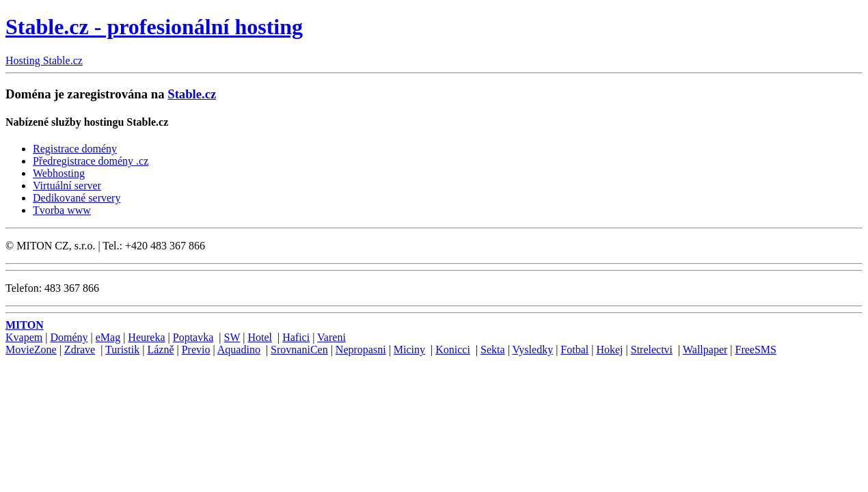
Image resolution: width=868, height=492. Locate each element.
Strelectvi (652, 350)
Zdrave (80, 350)
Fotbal (574, 350)
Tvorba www (62, 210)
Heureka (146, 337)
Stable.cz (192, 94)
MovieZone (31, 350)
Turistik (122, 350)
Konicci (453, 350)
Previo (196, 350)
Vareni (331, 337)
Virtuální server (67, 186)
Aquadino (239, 350)
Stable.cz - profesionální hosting (154, 27)
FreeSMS (756, 350)
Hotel (260, 337)
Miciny (409, 350)
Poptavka (193, 337)
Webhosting (59, 173)
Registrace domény (75, 149)
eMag (108, 337)
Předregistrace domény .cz (91, 161)
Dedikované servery (77, 198)
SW (232, 337)
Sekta (493, 350)
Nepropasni (361, 350)
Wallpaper (705, 350)
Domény (69, 337)
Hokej (609, 350)
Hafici (296, 337)
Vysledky (533, 350)
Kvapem (24, 337)
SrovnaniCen (299, 350)
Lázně (160, 350)
